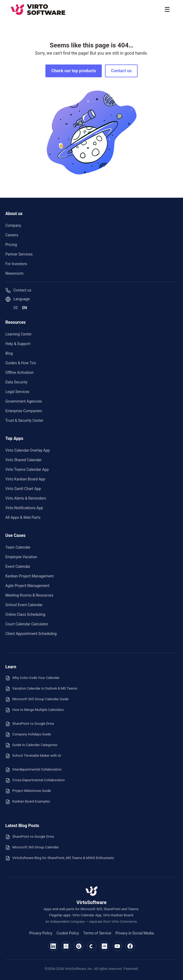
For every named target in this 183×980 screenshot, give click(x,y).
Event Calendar (18, 566)
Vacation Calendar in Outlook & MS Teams (41, 689)
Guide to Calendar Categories (31, 745)
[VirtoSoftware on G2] (79, 946)
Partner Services (19, 254)
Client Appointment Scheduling (31, 634)
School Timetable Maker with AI (33, 756)
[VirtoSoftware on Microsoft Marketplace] (66, 946)
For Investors (16, 264)
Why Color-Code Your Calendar (32, 678)
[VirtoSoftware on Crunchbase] (104, 946)
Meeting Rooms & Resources (29, 595)
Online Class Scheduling (25, 614)
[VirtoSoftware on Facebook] (130, 946)
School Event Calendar (24, 605)
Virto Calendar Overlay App (28, 450)
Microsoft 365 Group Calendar (32, 848)
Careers (12, 235)
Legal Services (17, 392)
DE (16, 308)
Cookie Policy (68, 933)
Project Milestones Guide (28, 791)
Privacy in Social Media (135, 933)
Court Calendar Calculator (27, 624)
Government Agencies (24, 401)
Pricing (11, 245)
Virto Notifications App (24, 508)
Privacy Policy (41, 933)
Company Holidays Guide (28, 735)
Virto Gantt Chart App (23, 489)
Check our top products (74, 71)
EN (25, 308)
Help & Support (18, 344)
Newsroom (14, 273)
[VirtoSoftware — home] (92, 891)
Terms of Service (97, 933)
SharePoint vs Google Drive (30, 724)
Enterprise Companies (24, 411)
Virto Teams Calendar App (27, 469)
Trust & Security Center (24, 420)
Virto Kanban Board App (25, 479)
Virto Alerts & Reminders (26, 498)
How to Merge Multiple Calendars (34, 710)
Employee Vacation (21, 557)
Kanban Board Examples (28, 802)
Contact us (121, 71)
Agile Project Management (27, 586)
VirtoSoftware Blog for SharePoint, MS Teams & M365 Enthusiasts (60, 858)
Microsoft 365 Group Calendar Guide (37, 699)
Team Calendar (18, 547)
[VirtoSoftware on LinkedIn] (53, 946)
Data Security (16, 382)
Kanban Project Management (30, 576)
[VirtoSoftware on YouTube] (117, 946)
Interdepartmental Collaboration (33, 770)
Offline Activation (20, 372)
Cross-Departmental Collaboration (35, 780)
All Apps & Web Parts (23, 517)
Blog (9, 353)
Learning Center (19, 334)
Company (13, 225)
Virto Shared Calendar (24, 460)
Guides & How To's (21, 363)
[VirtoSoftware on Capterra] (92, 946)
